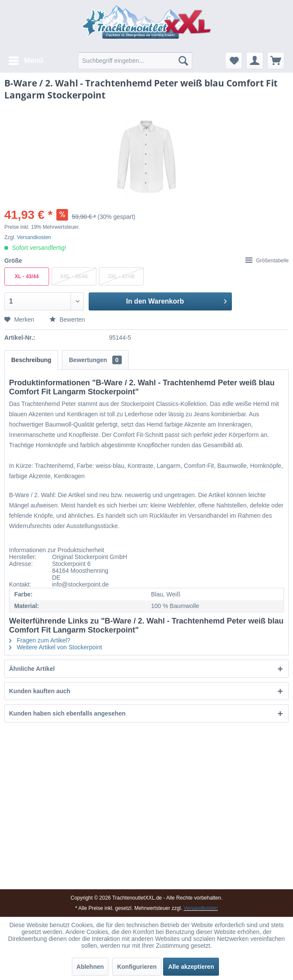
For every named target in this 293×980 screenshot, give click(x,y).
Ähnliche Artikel (32, 669)
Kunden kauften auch (40, 691)
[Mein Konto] (255, 61)
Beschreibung (31, 360)
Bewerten (67, 319)
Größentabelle (267, 261)
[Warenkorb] (276, 61)
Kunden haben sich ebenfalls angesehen (67, 713)
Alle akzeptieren (191, 967)
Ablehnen (90, 967)
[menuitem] (25, 61)
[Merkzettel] (234, 61)
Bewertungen (95, 360)
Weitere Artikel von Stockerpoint (56, 647)
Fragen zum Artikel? (40, 640)
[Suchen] (183, 61)
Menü (26, 59)
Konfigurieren (137, 967)
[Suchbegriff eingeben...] (135, 61)
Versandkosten (34, 237)
